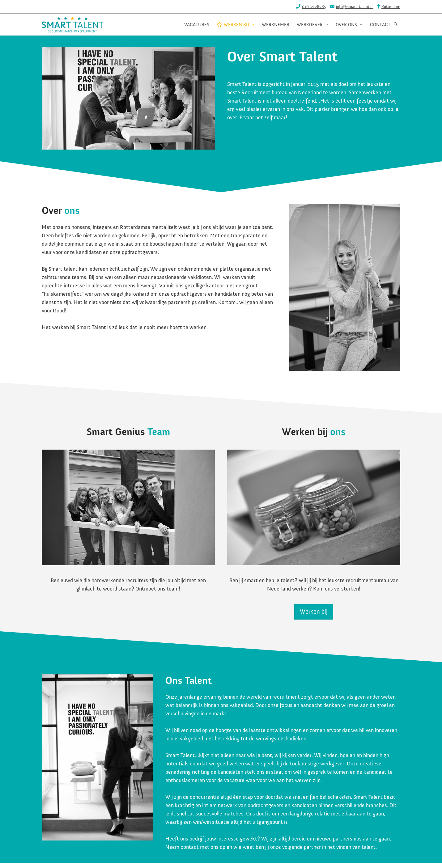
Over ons (348, 25)
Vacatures (197, 25)
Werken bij (236, 25)
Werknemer (276, 25)
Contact (380, 25)
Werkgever (311, 25)
